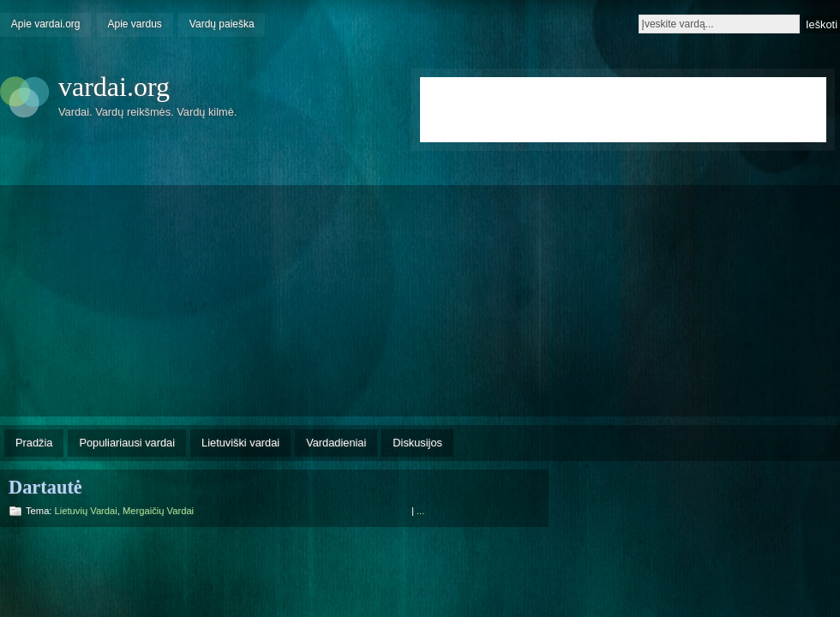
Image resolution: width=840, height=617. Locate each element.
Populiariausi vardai (127, 443)
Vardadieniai (336, 443)
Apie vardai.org (46, 24)
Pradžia (34, 443)
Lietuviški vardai (240, 443)
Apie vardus (135, 24)
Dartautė (45, 487)
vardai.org (114, 87)
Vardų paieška (222, 24)
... (420, 511)
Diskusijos (417, 443)
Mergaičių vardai (158, 511)
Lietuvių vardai (86, 511)
